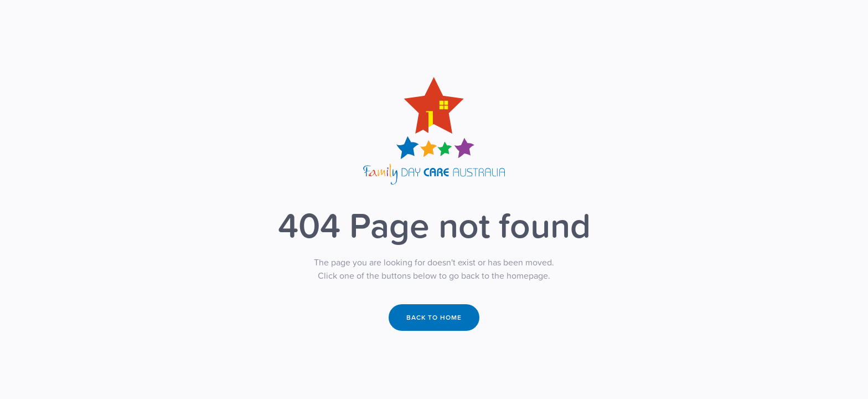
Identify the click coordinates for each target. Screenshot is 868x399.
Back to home (434, 317)
